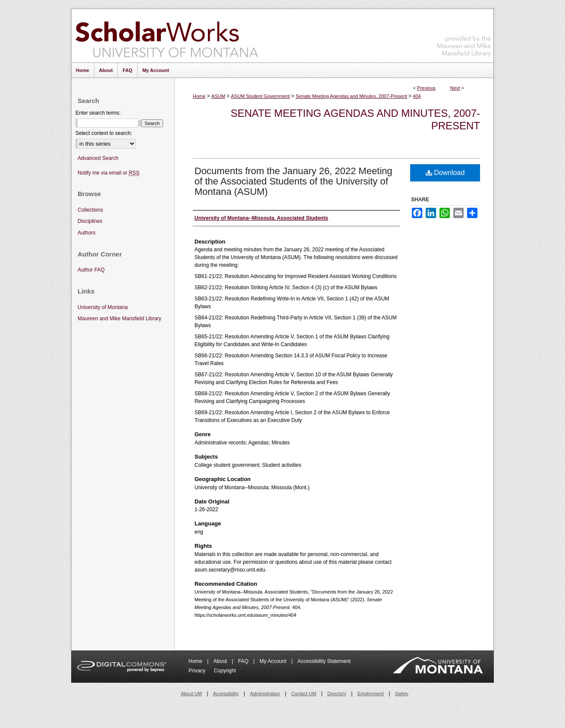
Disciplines (90, 221)
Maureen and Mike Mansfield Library (464, 34)
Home (199, 96)
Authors (86, 233)
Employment (371, 694)
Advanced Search (98, 158)
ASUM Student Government (261, 96)
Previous (426, 88)
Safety (402, 694)
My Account (274, 661)
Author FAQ (91, 270)
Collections (90, 210)
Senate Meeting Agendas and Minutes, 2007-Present (352, 96)
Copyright (225, 671)
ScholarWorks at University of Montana (167, 36)
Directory (337, 694)
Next (455, 88)
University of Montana (103, 307)
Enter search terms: (98, 113)
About (221, 661)
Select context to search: (104, 133)
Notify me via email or (108, 173)
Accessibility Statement (324, 661)
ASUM (218, 96)
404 (417, 96)
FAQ (244, 661)
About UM (191, 694)
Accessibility (226, 694)
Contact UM (304, 694)
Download (445, 173)
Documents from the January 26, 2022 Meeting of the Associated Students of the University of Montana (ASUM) (293, 181)
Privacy (198, 671)
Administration (265, 694)
